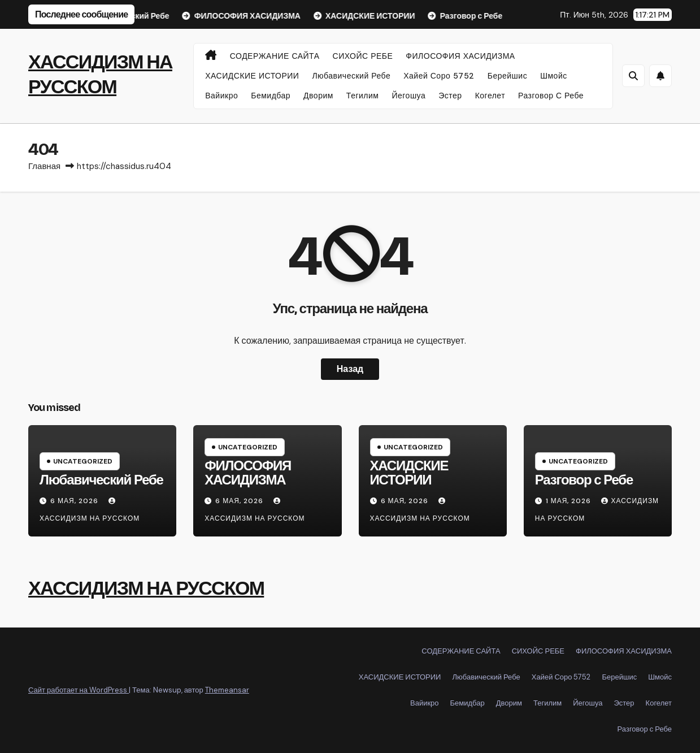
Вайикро (221, 96)
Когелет (490, 96)
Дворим (318, 96)
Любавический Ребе (351, 76)
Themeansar (227, 690)
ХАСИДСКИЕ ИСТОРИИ (252, 76)
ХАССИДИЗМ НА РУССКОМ (146, 588)
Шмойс (554, 76)
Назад (350, 369)
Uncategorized (83, 461)
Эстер (450, 96)
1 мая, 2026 (570, 501)
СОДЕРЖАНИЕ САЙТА (275, 56)
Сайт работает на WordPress (79, 690)
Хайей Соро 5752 (439, 76)
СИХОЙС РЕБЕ (363, 56)
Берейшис (507, 76)
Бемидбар (271, 96)
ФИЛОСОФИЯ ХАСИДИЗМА (460, 56)
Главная (44, 166)
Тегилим (363, 96)
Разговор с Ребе (551, 96)
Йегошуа (408, 96)
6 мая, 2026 (75, 501)
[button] (633, 76)
